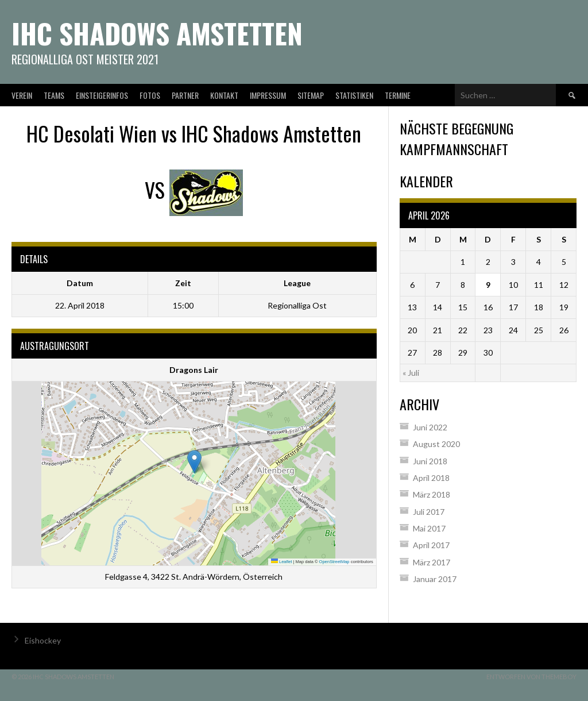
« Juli (411, 373)
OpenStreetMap (334, 562)
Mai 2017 (429, 528)
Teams (54, 95)
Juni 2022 (430, 427)
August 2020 (436, 444)
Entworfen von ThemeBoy (531, 677)
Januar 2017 (435, 579)
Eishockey (43, 640)
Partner (185, 95)
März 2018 (432, 494)
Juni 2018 (430, 461)
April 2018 (431, 478)
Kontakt (224, 95)
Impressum (268, 95)
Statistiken (354, 95)
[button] (194, 462)
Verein (22, 95)
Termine (398, 95)
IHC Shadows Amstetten (157, 33)
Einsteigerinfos (102, 95)
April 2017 (431, 545)
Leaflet (282, 562)
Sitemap (311, 95)
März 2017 (432, 562)
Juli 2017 (429, 512)
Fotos (150, 95)
